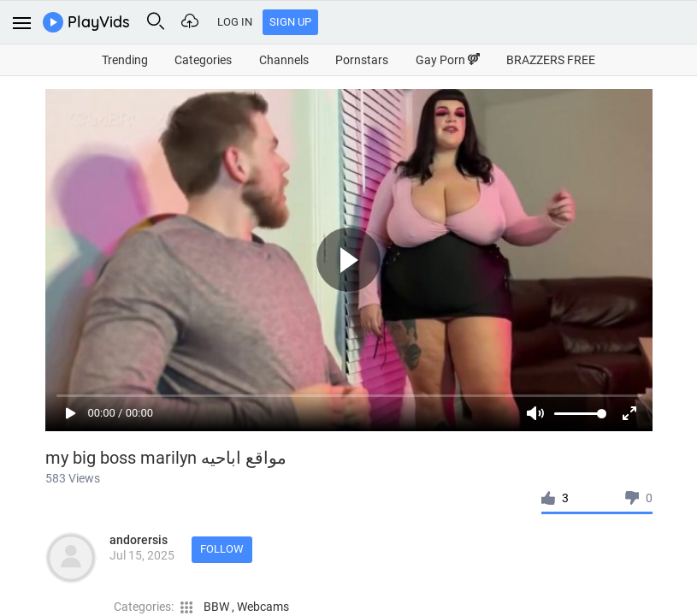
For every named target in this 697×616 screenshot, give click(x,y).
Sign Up (290, 22)
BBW (218, 607)
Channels (284, 60)
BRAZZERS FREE (551, 60)
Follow (222, 549)
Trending (125, 60)
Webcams (263, 607)
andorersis (139, 540)
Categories (203, 60)
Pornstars (362, 60)
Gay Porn (448, 60)
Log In (235, 22)
